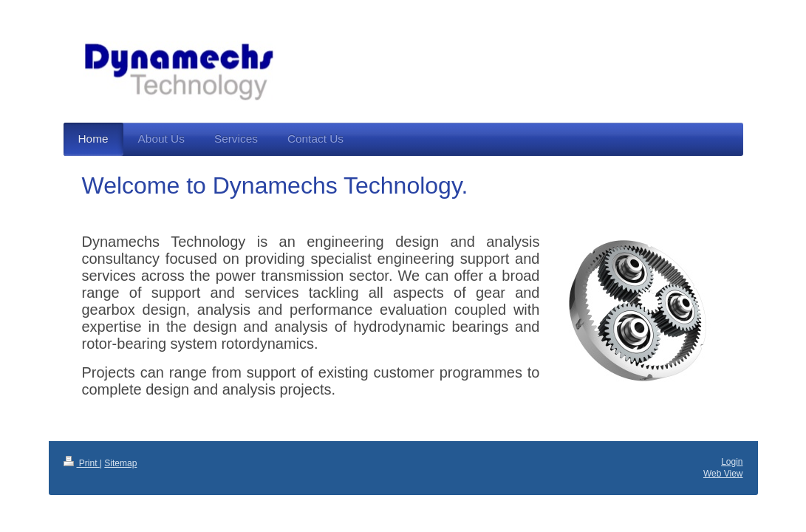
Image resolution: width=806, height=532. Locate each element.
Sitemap (120, 463)
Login (732, 462)
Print (82, 463)
